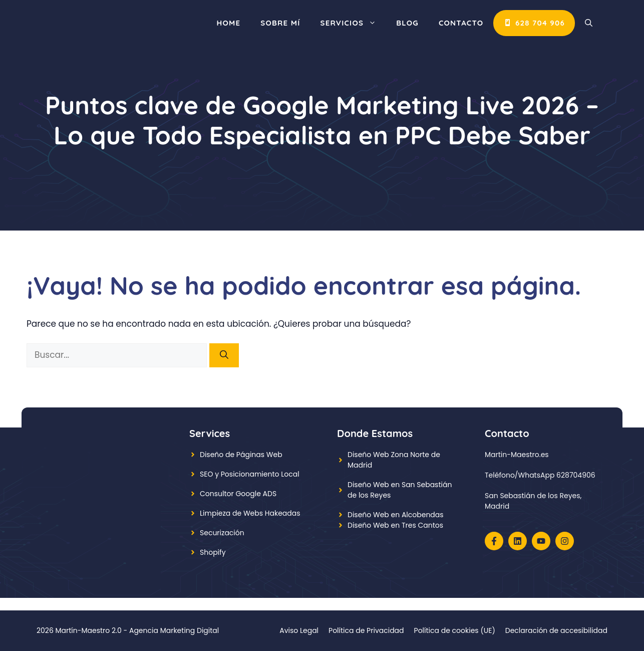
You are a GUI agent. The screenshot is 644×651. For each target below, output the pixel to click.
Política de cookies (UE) (455, 630)
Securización (222, 533)
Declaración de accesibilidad (556, 630)
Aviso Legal (299, 630)
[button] (589, 23)
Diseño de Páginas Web (241, 455)
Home (228, 23)
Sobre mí (280, 23)
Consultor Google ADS (238, 494)
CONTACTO (461, 23)
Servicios (354, 23)
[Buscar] (224, 355)
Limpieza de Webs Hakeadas (250, 513)
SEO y (210, 474)
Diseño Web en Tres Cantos (395, 525)
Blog (407, 23)
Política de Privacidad (366, 630)
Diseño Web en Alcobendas (396, 515)
